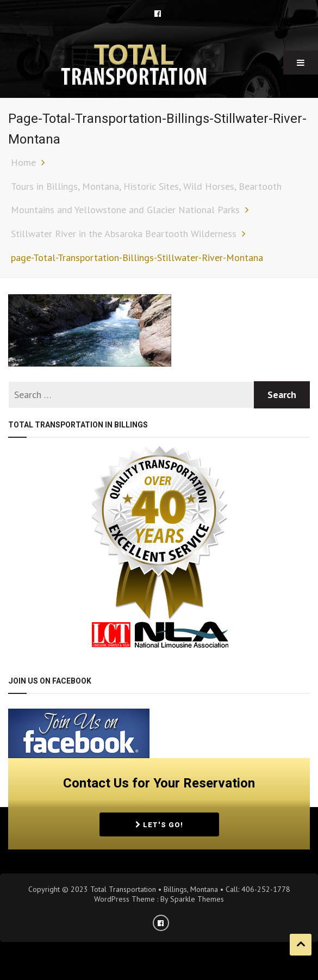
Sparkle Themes (197, 899)
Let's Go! (159, 825)
